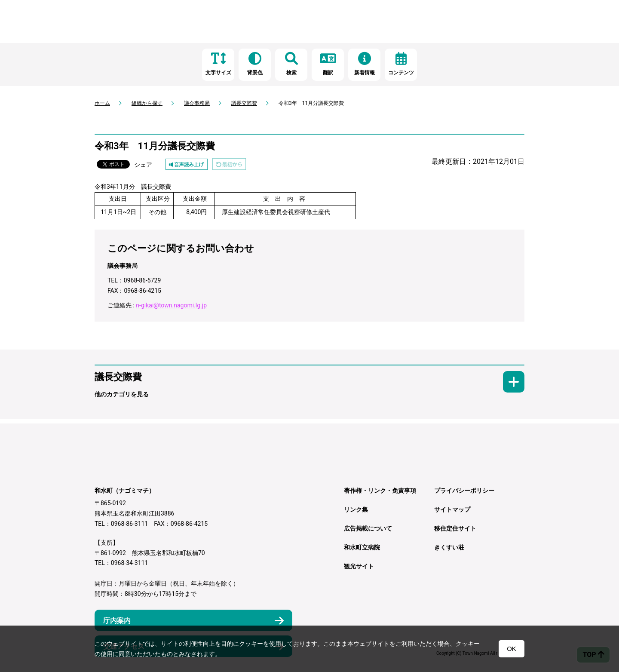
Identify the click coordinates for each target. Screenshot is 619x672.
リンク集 (356, 509)
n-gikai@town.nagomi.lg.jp (171, 305)
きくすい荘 (449, 547)
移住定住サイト (455, 528)
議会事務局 (197, 103)
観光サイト (359, 566)
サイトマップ (452, 509)
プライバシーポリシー (464, 491)
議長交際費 (244, 103)
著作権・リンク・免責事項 (380, 491)
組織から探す (147, 103)
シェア (143, 165)
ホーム (102, 103)
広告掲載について (368, 528)
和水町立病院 (362, 547)
